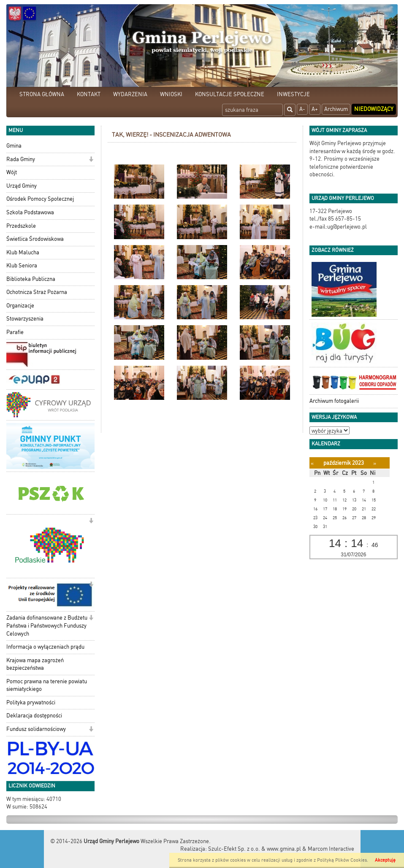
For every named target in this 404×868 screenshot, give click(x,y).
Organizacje (20, 306)
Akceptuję (385, 860)
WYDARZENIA (130, 94)
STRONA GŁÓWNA (42, 94)
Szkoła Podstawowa (30, 212)
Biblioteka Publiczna (31, 279)
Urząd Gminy (22, 186)
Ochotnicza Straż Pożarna (37, 292)
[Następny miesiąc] (375, 463)
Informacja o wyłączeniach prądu (45, 647)
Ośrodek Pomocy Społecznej (40, 199)
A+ (315, 109)
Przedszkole (21, 226)
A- (302, 109)
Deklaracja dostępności (34, 716)
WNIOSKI (171, 94)
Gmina (14, 146)
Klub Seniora (22, 266)
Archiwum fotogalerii (334, 401)
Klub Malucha (23, 252)
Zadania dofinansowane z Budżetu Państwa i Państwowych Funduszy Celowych (47, 625)
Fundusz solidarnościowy (36, 729)
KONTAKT (89, 94)
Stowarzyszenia (25, 319)
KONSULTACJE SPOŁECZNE (230, 94)
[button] (91, 160)
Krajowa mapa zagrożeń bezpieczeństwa (35, 664)
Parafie (15, 332)
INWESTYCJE (293, 94)
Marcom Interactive (331, 849)
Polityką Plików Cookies (342, 860)
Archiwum (336, 109)
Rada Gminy (21, 159)
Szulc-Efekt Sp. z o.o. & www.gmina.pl (255, 849)
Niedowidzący (374, 109)
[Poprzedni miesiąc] (312, 463)
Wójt (12, 172)
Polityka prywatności (31, 702)
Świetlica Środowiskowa (35, 239)
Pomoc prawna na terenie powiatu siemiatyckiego (47, 685)
